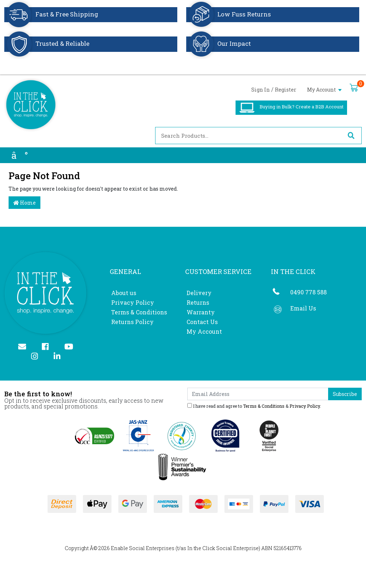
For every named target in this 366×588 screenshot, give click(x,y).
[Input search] (248, 136)
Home (24, 203)
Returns (198, 302)
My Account (324, 90)
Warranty (201, 312)
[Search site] (351, 136)
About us (124, 293)
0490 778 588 (308, 292)
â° (20, 155)
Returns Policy (132, 322)
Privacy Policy (133, 302)
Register (286, 90)
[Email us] (25, 347)
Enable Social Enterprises (143, 548)
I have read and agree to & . (254, 406)
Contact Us (202, 322)
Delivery (199, 293)
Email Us (303, 308)
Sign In (261, 90)
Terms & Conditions (139, 312)
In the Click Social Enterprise (223, 548)
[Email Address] (258, 394)
